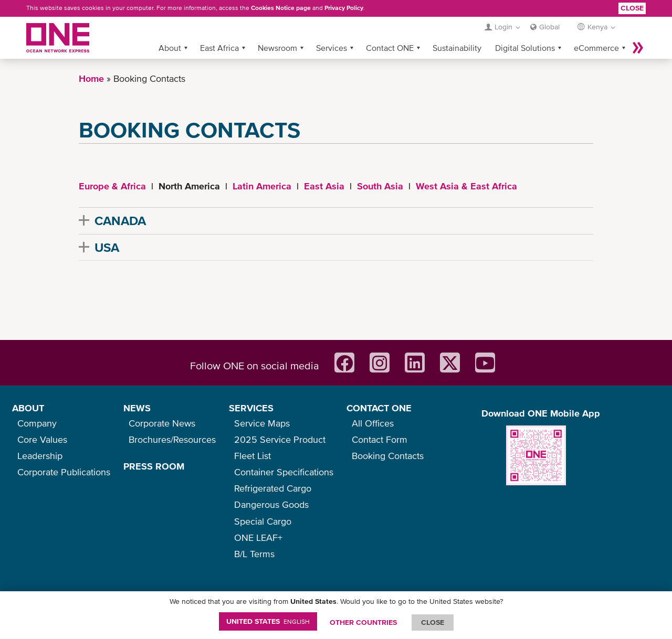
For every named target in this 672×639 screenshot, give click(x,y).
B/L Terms (254, 554)
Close (632, 8)
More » (638, 48)
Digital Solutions (525, 48)
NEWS (137, 408)
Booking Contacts (388, 456)
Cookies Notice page (281, 8)
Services (332, 48)
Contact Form (380, 439)
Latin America (262, 186)
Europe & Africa (112, 186)
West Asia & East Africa (466, 186)
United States (268, 621)
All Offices (373, 423)
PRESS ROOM (154, 466)
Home (91, 78)
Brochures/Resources (172, 439)
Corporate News (162, 423)
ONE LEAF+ (258, 537)
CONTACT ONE (379, 408)
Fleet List (253, 456)
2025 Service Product (280, 439)
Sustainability (457, 48)
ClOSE (433, 622)
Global (549, 27)
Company (37, 423)
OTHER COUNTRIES (363, 622)
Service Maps (262, 423)
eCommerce (596, 48)
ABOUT (28, 408)
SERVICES (251, 408)
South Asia (380, 186)
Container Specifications (284, 472)
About (170, 48)
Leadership (40, 456)
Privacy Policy (344, 8)
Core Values (42, 439)
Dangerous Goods (271, 504)
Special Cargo (263, 521)
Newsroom (277, 48)
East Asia (324, 186)
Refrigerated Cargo (273, 488)
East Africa (219, 48)
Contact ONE (390, 48)
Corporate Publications (64, 472)
